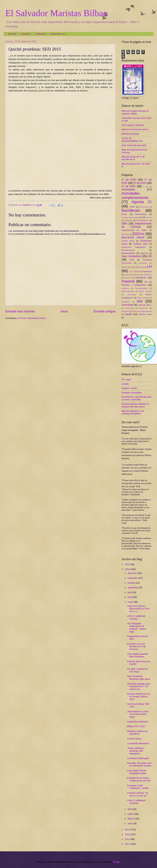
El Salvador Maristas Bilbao (56, 13)
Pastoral (128, 281)
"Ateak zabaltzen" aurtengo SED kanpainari (136, 751)
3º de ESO (140, 183)
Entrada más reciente (20, 311)
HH (150, 256)
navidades (148, 275)
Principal (12, 34)
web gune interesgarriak (142, 311)
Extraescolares (128, 250)
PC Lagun (126, 379)
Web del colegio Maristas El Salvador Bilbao (135, 112)
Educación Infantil (133, 237)
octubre (132, 583)
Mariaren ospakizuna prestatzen (137, 733)
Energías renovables (132, 393)
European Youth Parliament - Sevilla (138, 787)
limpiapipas (147, 271)
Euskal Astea (128, 241)
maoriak (136, 275)
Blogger (117, 862)
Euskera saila (140, 244)
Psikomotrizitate (128, 291)
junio (130, 597)
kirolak (133, 267)
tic (151, 305)
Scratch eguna (134, 739)
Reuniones (132, 294)
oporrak (128, 278)
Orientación (41, 34)
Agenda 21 (142, 202)
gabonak (144, 253)
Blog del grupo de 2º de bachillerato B (133, 158)
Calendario (26, 34)
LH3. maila (133, 271)
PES (146, 282)
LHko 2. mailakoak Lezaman (136, 802)
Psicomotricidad (141, 288)
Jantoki (124, 267)
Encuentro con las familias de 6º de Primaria (136, 646)
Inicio (64, 311)
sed (140, 301)
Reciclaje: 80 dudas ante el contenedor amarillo (139, 764)
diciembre (133, 573)
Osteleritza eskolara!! (138, 722)
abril (130, 809)
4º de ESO (128, 186)
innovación (143, 263)
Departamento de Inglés (134, 230)
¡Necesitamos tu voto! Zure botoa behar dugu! (138, 714)
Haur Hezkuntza (131, 256)
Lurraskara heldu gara (138, 758)
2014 (128, 830)
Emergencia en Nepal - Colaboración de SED (139, 779)
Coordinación (142, 220)
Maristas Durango (130, 134)
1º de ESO (129, 180)
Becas (124, 214)
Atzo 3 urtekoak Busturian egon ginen (139, 678)
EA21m (138, 234)
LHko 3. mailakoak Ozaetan (136, 617)
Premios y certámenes (134, 285)
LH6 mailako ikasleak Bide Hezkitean (138, 655)
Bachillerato (131, 211)
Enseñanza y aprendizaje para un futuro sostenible (137, 398)
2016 (128, 564)
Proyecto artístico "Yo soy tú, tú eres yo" (138, 794)
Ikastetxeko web (58, 34)
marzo (131, 814)
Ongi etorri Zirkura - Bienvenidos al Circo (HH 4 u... (138, 609)
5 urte (146, 187)
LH (149, 267)
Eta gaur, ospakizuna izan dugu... (137, 670)
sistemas (142, 305)
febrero (131, 819)
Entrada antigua (105, 311)
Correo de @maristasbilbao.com (132, 140)
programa (125, 288)
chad (140, 217)
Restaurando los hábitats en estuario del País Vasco (135, 405)
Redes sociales (145, 291)
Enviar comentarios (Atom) (32, 318)
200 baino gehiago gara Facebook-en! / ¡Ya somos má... (139, 686)
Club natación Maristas (133, 125)
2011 (128, 844)
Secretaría (126, 302)
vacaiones (126, 311)
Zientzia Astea (145, 314)
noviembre (133, 578)
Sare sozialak (143, 298)
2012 (128, 839)
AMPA (132, 207)
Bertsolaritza (141, 214)
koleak (141, 267)
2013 (128, 834)
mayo (131, 602)
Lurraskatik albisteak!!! (138, 743)
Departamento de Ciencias (137, 225)
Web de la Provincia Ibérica (135, 129)
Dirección (125, 234)
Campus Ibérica (128, 217)
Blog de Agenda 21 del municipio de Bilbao (133, 412)
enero (131, 824)
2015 (128, 569)
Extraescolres (128, 253)
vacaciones (143, 308)
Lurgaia (125, 384)
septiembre (133, 588)
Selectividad (127, 305)
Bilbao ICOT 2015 (136, 726)
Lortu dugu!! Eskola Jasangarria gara (137, 772)
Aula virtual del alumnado (134, 145)
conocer (128, 220)
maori (127, 275)
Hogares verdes (129, 388)
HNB (132, 260)
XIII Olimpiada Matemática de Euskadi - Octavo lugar (137, 628)
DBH (124, 224)
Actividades (128, 189)
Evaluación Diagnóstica (134, 247)
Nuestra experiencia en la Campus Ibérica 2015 (139, 696)
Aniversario (144, 207)
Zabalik (128, 314)
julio (130, 592)
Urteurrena (130, 308)
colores (149, 217)
